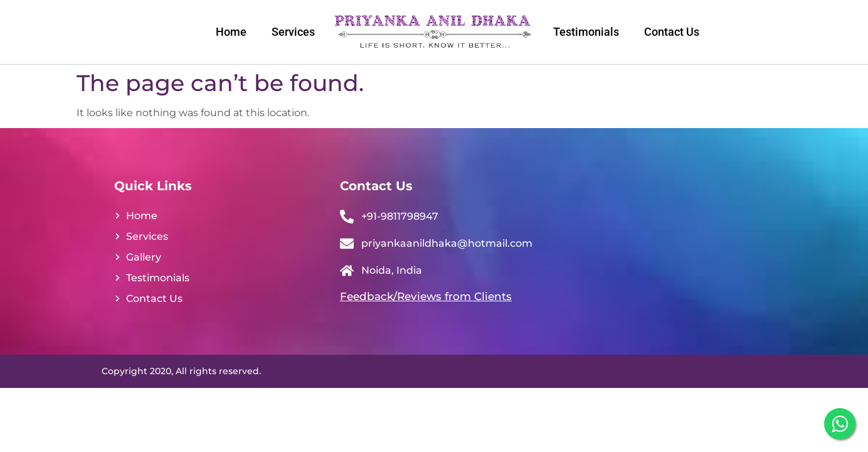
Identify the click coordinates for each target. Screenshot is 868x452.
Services (293, 32)
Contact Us (672, 32)
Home (231, 32)
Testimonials (586, 32)
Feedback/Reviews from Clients (426, 296)
